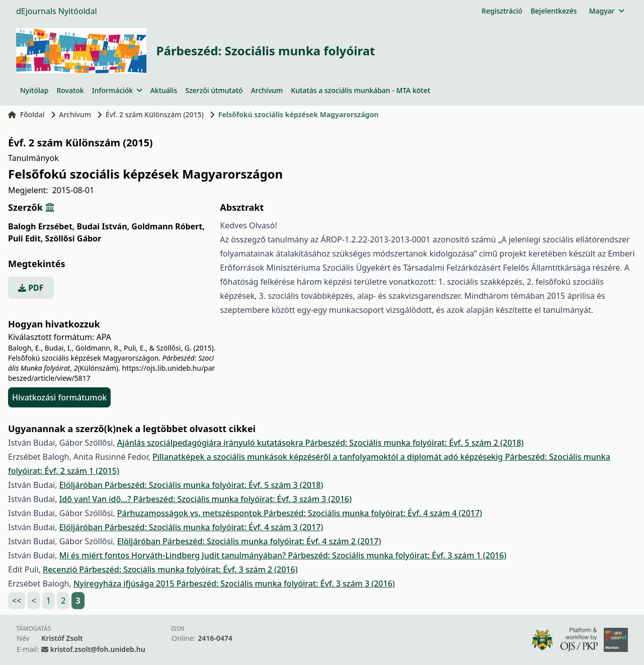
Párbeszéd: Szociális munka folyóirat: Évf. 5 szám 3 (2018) (214, 485)
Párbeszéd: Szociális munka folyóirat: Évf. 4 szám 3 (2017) (214, 527)
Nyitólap (34, 90)
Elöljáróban (82, 485)
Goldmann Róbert (168, 226)
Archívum (267, 90)
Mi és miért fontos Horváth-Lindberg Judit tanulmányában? (174, 555)
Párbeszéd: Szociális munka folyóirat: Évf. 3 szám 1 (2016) (397, 555)
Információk (117, 90)
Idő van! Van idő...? (96, 499)
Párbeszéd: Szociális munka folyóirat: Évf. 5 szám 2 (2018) (415, 443)
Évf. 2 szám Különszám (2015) (155, 114)
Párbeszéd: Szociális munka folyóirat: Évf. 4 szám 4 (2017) (373, 513)
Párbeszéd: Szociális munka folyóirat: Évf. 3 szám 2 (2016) (188, 569)
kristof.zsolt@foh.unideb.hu (98, 649)
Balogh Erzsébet (41, 226)
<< (17, 601)
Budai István (103, 226)
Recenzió (61, 569)
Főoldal (26, 114)
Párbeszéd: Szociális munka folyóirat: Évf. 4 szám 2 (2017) (272, 541)
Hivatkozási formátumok (59, 397)
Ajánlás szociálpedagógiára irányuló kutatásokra (211, 443)
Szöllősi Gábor (73, 238)
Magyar (607, 11)
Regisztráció (502, 11)
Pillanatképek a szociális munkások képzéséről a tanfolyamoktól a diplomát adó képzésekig (329, 457)
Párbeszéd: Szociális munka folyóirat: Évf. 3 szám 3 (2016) (243, 499)
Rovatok (70, 90)
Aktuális (164, 90)
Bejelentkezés (553, 11)
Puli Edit (25, 238)
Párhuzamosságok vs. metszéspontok (190, 513)
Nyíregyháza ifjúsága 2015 (125, 584)
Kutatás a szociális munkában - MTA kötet (360, 90)
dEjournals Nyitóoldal (57, 11)
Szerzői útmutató (214, 90)
